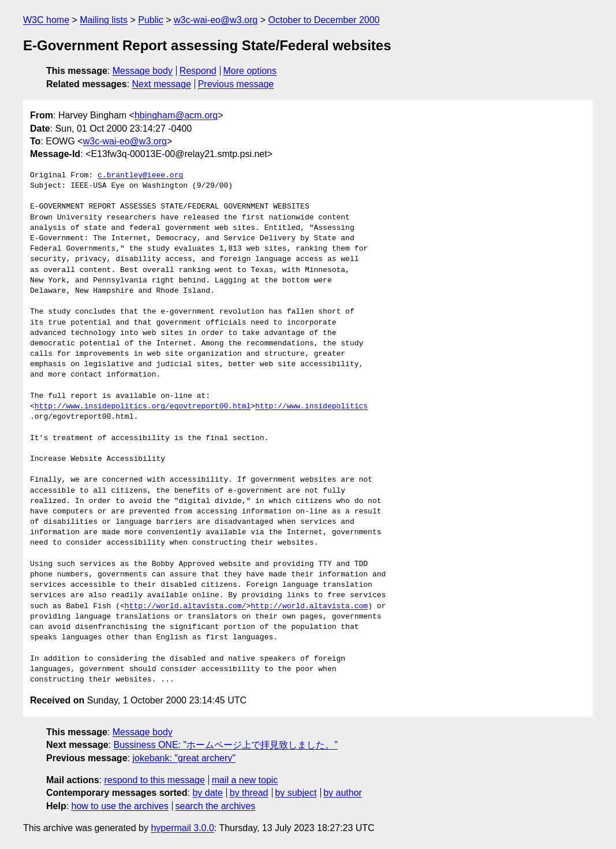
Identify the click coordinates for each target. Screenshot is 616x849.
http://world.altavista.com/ (186, 606)
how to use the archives (120, 806)
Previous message (236, 84)
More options (250, 71)
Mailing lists (104, 20)
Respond (198, 71)
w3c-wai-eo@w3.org (216, 20)
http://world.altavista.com (309, 606)
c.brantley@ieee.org (140, 176)
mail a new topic (245, 780)
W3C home (46, 20)
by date (207, 793)
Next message (162, 84)
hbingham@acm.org (176, 115)
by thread (249, 793)
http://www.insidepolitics (311, 407)
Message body (143, 71)
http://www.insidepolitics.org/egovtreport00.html (143, 407)
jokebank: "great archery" (184, 758)
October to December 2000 (324, 20)
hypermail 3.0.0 (182, 828)
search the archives (216, 806)
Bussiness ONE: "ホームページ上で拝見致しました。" (226, 745)
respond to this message (154, 780)
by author (343, 793)
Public (151, 20)
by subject (296, 793)
